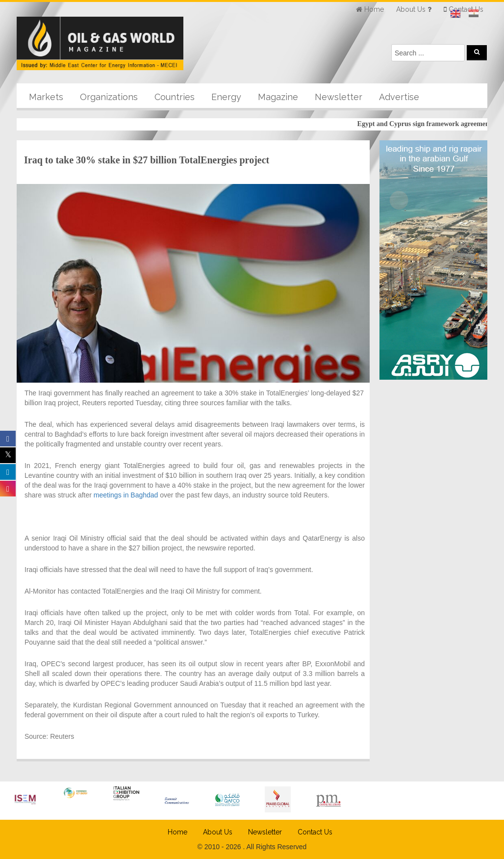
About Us (218, 832)
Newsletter (339, 97)
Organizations (109, 97)
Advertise (399, 97)
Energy (226, 97)
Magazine (278, 97)
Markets (46, 97)
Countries (175, 97)
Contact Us (315, 832)
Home (177, 832)
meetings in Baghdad (125, 495)
